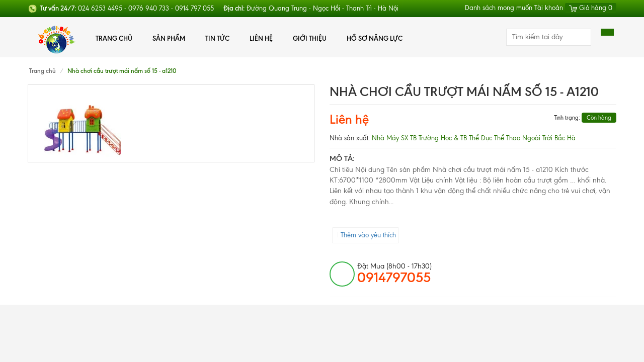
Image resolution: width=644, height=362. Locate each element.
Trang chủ (114, 38)
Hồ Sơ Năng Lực (375, 38)
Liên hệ (261, 38)
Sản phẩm (169, 38)
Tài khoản (549, 8)
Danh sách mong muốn (499, 8)
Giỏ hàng (591, 8)
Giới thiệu (310, 38)
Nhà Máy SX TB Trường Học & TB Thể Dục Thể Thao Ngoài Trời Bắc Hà (474, 138)
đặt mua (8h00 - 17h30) (394, 274)
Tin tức (217, 38)
